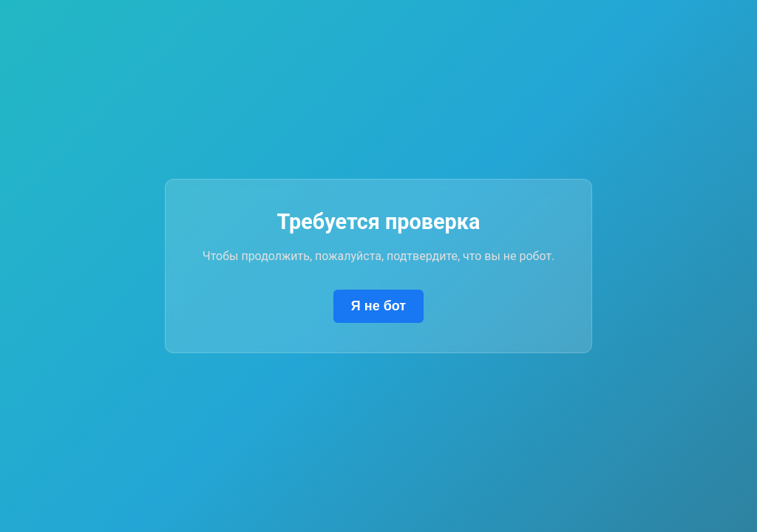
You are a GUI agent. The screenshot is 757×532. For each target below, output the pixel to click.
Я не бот (378, 306)
